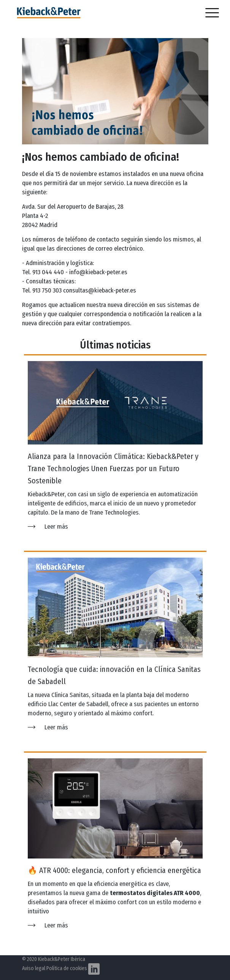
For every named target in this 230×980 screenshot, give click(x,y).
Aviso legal (34, 968)
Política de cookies (67, 968)
